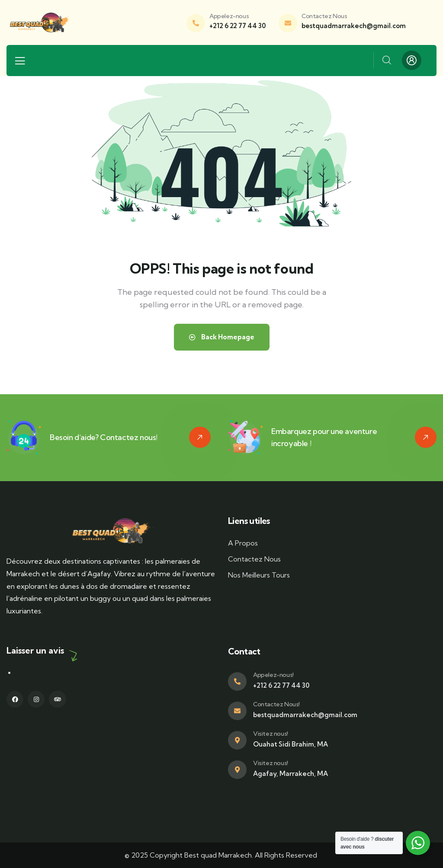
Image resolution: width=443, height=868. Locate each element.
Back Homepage (222, 337)
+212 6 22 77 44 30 (238, 26)
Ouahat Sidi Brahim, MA (291, 744)
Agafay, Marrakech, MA (291, 774)
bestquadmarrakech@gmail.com (354, 26)
